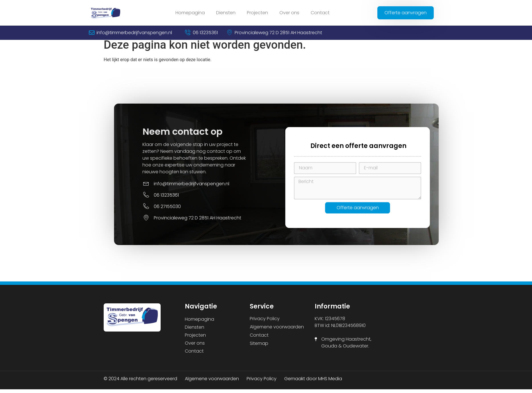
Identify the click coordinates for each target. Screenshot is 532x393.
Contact (320, 13)
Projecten (257, 13)
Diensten (226, 13)
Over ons (289, 13)
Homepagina (190, 13)
